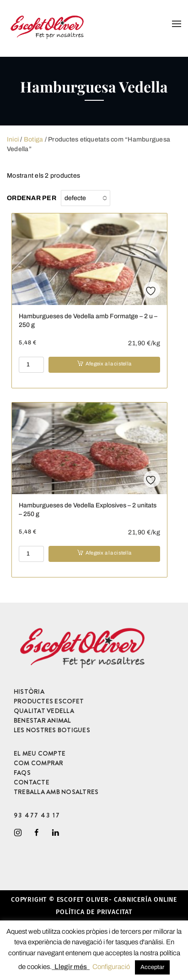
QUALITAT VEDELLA (44, 711)
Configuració (111, 967)
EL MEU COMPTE (40, 753)
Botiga (33, 139)
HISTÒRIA (29, 691)
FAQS (22, 773)
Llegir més (71, 967)
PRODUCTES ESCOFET (49, 701)
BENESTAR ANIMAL (43, 720)
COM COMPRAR (39, 763)
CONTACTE (32, 782)
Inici (13, 139)
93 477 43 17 (37, 815)
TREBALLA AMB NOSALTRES (56, 792)
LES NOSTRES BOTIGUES (52, 730)
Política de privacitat (94, 912)
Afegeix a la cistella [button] (108, 364)
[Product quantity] (31, 365)
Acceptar (152, 967)
